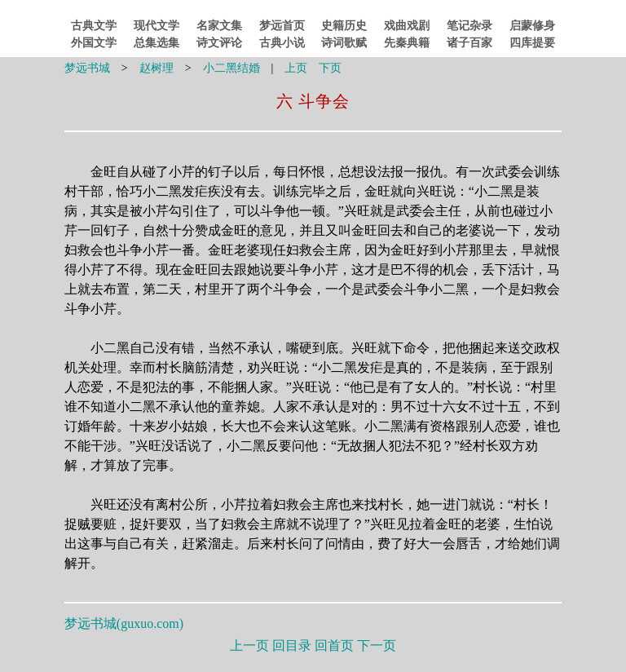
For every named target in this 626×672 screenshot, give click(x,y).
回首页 (334, 645)
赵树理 (156, 68)
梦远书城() (124, 623)
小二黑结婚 (231, 68)
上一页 (249, 645)
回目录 (292, 645)
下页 (330, 68)
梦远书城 (87, 68)
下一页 (377, 645)
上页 (296, 68)
